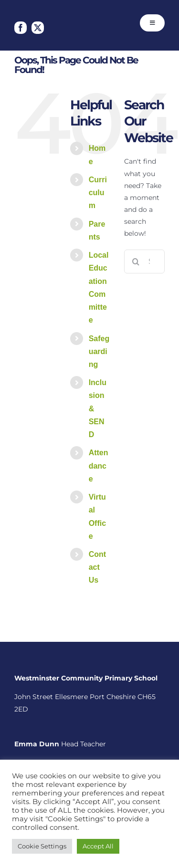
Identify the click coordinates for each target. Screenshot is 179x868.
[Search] (136, 261)
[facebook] (21, 28)
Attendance (99, 465)
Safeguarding (99, 351)
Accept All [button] (98, 846)
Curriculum (98, 193)
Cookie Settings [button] (42, 846)
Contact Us (97, 567)
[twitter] (38, 28)
